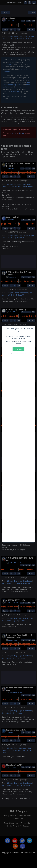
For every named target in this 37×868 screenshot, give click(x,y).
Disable (18, 349)
